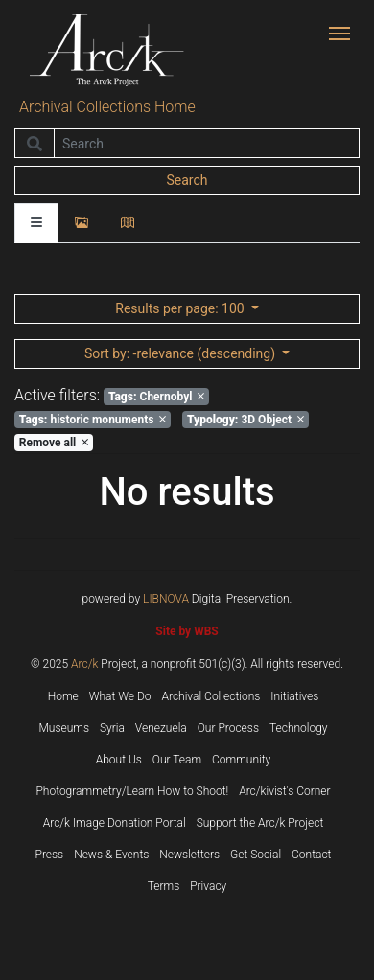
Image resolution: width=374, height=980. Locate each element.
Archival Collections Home (107, 107)
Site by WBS (187, 631)
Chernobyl (156, 397)
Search (187, 180)
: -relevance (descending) (182, 353)
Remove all (54, 443)
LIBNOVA (166, 599)
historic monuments (93, 420)
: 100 (181, 308)
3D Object (245, 420)
